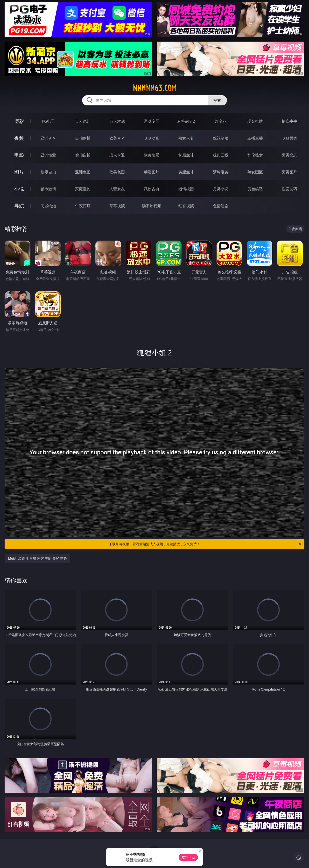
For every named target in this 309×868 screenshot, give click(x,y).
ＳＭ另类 (289, 138)
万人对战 (117, 121)
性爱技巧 (289, 189)
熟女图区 (255, 172)
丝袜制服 (221, 138)
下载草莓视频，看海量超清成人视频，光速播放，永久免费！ (205, 544)
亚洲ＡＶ (48, 138)
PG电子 (48, 121)
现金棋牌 (255, 121)
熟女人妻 (186, 138)
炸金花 (221, 121)
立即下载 (188, 857)
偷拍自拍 (83, 155)
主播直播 (255, 138)
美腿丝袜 (186, 172)
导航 (19, 206)
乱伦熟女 (255, 155)
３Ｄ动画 (152, 138)
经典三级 (221, 155)
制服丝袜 (186, 155)
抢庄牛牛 (289, 121)
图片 (19, 172)
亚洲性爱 (48, 155)
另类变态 (289, 155)
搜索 (217, 100)
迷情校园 (186, 189)
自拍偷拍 (83, 138)
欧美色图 (117, 172)
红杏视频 (186, 206)
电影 (19, 155)
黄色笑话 (255, 189)
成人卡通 (117, 155)
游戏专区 (152, 121)
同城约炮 (48, 206)
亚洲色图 (83, 172)
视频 (19, 138)
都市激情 (48, 189)
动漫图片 (152, 172)
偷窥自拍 (48, 172)
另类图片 (289, 172)
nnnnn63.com (154, 88)
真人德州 (83, 121)
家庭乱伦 (83, 189)
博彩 (19, 121)
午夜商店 (83, 206)
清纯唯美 (221, 172)
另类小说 (221, 189)
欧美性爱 (152, 155)
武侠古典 (152, 189)
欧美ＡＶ (117, 138)
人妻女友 (117, 189)
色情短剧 (221, 206)
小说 (19, 189)
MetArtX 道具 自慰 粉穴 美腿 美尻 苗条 (37, 558)
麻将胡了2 (186, 121)
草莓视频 (117, 206)
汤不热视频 (152, 206)
